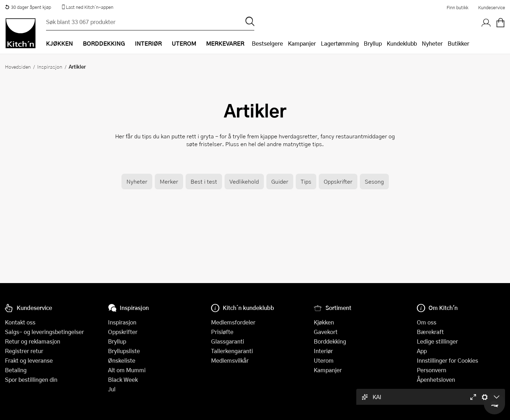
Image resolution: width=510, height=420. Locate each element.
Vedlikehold (244, 181)
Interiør (323, 351)
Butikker (458, 43)
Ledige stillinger (437, 341)
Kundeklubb (402, 43)
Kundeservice (492, 7)
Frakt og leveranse (29, 360)
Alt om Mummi (127, 370)
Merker (169, 181)
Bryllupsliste (124, 351)
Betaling (16, 370)
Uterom (324, 360)
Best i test (204, 181)
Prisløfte (222, 332)
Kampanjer (302, 43)
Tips (306, 181)
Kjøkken (324, 322)
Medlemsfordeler (233, 322)
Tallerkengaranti (232, 351)
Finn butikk (457, 7)
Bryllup (373, 43)
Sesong (374, 181)
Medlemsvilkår (230, 360)
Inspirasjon (50, 67)
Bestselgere (267, 43)
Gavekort (326, 332)
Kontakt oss (20, 322)
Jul (112, 389)
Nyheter (432, 43)
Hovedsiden (18, 67)
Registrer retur (24, 351)
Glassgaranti (228, 341)
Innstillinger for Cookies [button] (447, 360)
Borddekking (330, 341)
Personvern (432, 370)
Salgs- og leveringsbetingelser (44, 332)
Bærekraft (430, 332)
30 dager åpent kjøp (28, 7)
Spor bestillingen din (31, 379)
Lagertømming (340, 43)
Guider (280, 181)
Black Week (123, 379)
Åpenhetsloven (436, 379)
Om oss (427, 322)
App (422, 351)
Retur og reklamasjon (33, 341)
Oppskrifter (338, 181)
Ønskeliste (122, 360)
